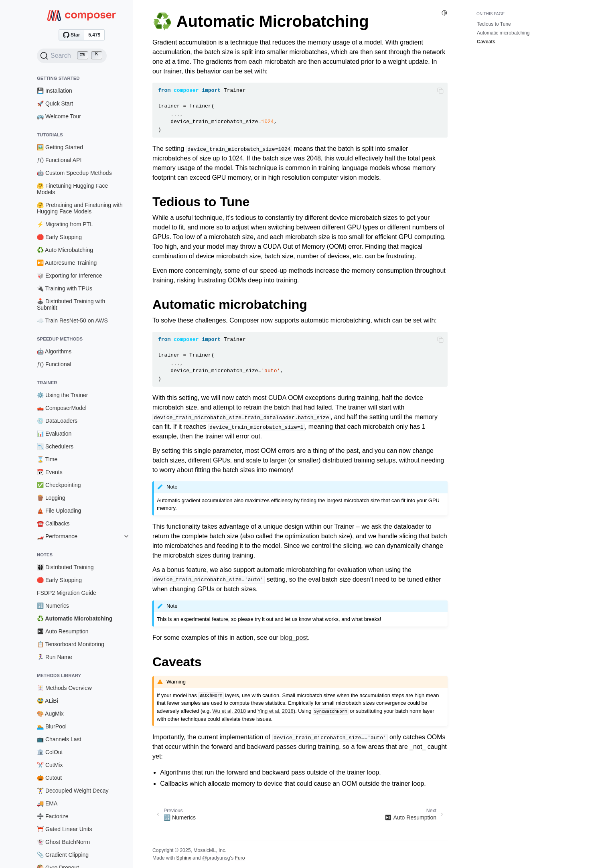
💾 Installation (55, 91)
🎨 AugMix (50, 714)
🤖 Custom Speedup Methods (74, 173)
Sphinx (183, 858)
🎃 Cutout (49, 778)
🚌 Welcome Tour (59, 116)
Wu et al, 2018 (229, 711)
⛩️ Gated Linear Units (65, 829)
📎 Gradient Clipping (63, 855)
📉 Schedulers (55, 446)
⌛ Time (47, 459)
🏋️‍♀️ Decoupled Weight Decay (73, 791)
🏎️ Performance (57, 536)
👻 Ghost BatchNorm (63, 842)
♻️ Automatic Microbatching (75, 619)
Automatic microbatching (503, 33)
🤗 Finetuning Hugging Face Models (72, 189)
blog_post (294, 638)
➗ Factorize (53, 816)
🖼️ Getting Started (60, 147)
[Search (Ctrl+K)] (72, 56)
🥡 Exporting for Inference (70, 276)
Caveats (486, 42)
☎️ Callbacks (53, 523)
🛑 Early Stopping (59, 237)
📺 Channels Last (59, 739)
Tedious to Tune (494, 24)
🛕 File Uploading (59, 511)
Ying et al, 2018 (276, 711)
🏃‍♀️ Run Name (55, 657)
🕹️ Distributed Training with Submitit (71, 304)
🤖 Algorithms (54, 351)
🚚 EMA (47, 803)
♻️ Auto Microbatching (65, 250)
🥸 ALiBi (48, 701)
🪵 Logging (51, 498)
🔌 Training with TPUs (65, 288)
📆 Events (50, 472)
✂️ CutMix (50, 765)
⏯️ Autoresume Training (67, 263)
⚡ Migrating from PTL (65, 224)
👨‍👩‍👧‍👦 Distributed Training (65, 567)
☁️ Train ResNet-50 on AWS (72, 320)
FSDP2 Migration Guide (67, 593)
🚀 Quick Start (55, 103)
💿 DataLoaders (57, 421)
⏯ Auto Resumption (63, 631)
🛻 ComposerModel (62, 408)
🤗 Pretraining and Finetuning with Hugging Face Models (80, 208)
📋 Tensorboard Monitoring (71, 644)
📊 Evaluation (54, 434)
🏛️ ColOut (50, 752)
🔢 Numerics (53, 606)
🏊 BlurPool (52, 726)
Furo (240, 858)
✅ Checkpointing (59, 485)
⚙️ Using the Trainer (63, 395)
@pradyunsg (216, 858)
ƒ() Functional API (59, 160)
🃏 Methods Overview (64, 688)
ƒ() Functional (54, 364)
